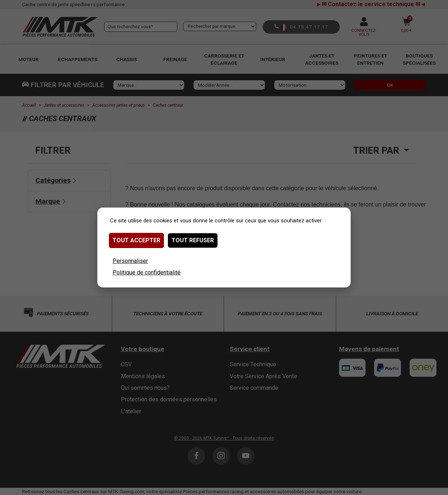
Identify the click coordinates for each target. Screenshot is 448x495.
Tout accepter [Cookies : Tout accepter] (136, 240)
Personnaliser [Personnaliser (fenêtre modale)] (130, 261)
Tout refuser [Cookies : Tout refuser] (193, 240)
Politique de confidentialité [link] (147, 272)
